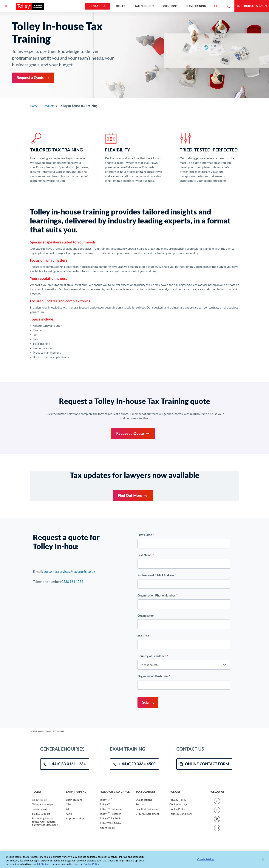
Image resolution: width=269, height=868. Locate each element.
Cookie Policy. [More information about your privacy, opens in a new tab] (92, 866)
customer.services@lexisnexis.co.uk (69, 665)
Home (34, 106)
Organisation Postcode (153, 770)
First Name (145, 629)
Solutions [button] (170, 6)
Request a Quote (33, 78)
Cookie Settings (206, 862)
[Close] (263, 862)
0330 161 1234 (72, 675)
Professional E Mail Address (156, 669)
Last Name (144, 649)
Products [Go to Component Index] (48, 106)
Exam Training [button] (196, 6)
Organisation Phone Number (156, 689)
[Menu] (6, 6)
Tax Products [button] (145, 6)
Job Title (143, 730)
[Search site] (216, 6)
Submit (148, 796)
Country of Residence (152, 750)
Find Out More (133, 496)
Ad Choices (43, 866)
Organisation (146, 710)
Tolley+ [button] (121, 6)
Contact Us (98, 6)
